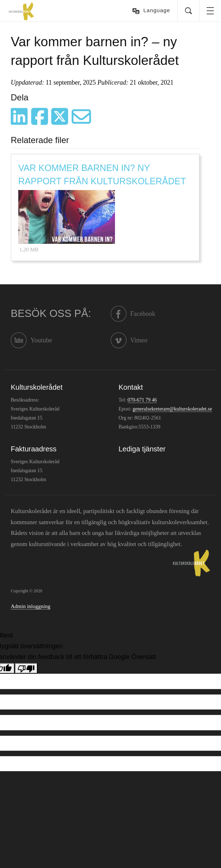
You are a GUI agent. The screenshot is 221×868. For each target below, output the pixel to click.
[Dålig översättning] (26, 668)
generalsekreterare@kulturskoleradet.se (172, 409)
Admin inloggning (30, 606)
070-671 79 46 (142, 400)
